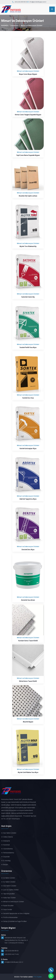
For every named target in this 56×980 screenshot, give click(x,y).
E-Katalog (7, 861)
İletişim (6, 865)
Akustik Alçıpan (28, 722)
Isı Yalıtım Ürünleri (9, 878)
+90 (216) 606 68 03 (21, 2)
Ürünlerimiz (14, 25)
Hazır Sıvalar (8, 910)
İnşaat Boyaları (8, 906)
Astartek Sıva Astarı (28, 600)
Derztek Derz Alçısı (28, 550)
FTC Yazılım (37, 977)
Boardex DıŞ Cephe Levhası (28, 196)
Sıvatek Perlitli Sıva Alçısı (28, 347)
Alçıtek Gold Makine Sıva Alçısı (28, 772)
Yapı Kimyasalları (9, 894)
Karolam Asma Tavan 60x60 (28, 641)
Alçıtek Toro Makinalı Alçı (28, 246)
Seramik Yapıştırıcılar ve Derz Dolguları (16, 913)
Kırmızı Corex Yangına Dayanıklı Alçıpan (28, 115)
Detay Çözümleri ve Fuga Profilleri (15, 921)
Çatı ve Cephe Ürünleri (11, 890)
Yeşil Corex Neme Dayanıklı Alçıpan (28, 155)
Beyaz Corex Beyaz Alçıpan (28, 74)
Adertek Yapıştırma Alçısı (28, 499)
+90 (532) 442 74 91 (12, 954)
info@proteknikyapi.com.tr (38, 2)
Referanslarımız (9, 853)
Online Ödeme (8, 837)
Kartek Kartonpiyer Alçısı (28, 448)
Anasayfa (5, 25)
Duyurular (6, 857)
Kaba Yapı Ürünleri (9, 898)
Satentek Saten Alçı (28, 297)
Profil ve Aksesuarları (10, 917)
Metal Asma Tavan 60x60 (28, 681)
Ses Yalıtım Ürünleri (10, 833)
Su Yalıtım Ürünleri (9, 882)
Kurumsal (6, 845)
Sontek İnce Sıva (28, 398)
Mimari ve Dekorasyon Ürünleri (14, 902)
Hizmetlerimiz (8, 849)
